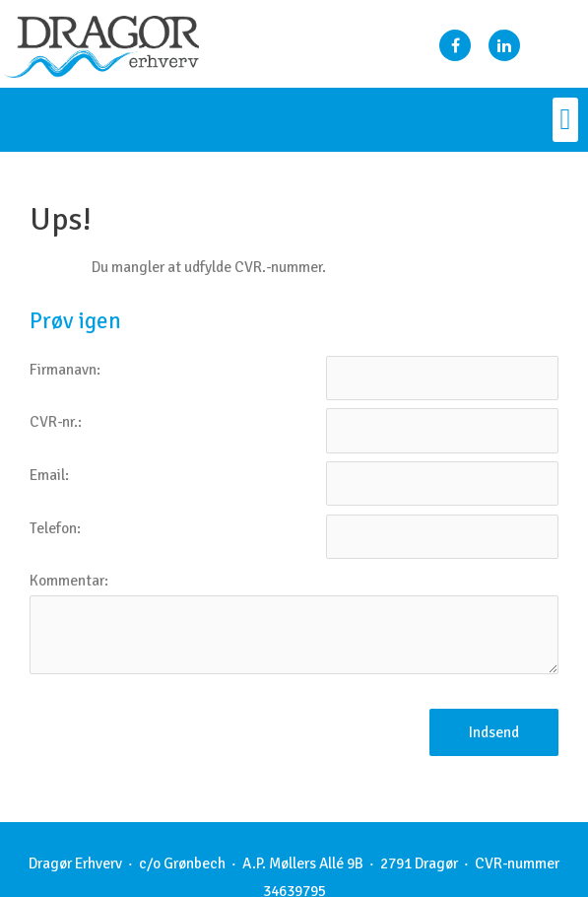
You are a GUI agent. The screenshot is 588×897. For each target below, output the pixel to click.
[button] (565, 120)
